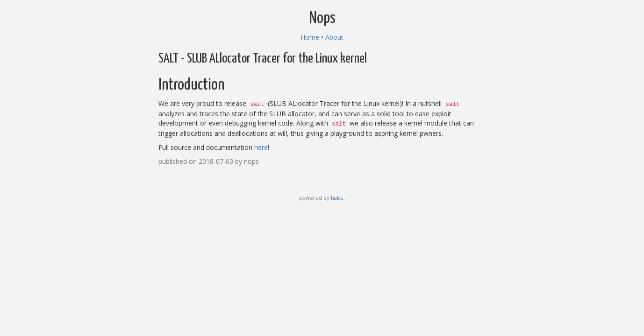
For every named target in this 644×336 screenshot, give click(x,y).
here (261, 147)
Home (310, 37)
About (334, 37)
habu (337, 198)
